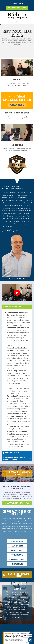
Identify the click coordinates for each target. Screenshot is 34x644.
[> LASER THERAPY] (17, 550)
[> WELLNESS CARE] (17, 555)
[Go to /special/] (17, 116)
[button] (17, 293)
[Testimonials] (17, 603)
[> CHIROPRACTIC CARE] (17, 541)
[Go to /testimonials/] (17, 148)
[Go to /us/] (17, 83)
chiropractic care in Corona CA (21, 206)
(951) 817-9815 (17, 3)
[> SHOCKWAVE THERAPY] (17, 559)
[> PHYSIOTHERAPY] (17, 564)
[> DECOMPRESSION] (17, 546)
